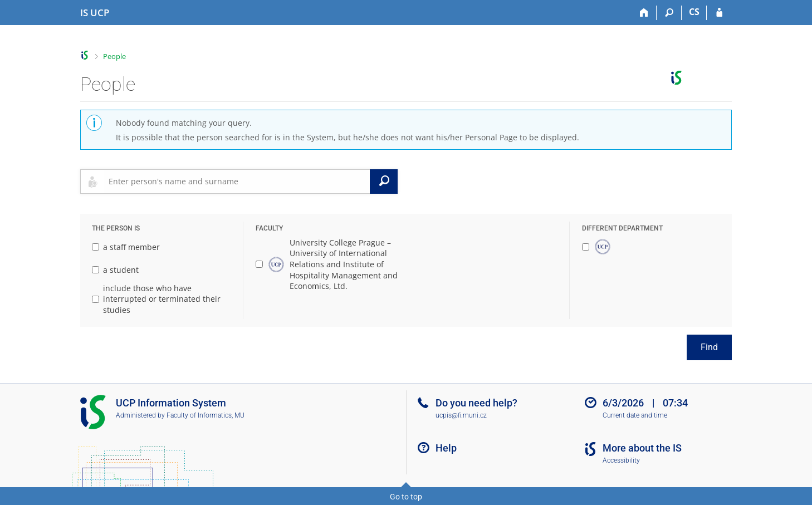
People (114, 56)
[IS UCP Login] (719, 13)
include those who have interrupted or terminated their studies (156, 299)
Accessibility (621, 460)
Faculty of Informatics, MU (206, 415)
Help (446, 448)
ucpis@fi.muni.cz (461, 415)
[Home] (644, 13)
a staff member (126, 247)
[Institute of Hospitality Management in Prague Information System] (95, 13)
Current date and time (635, 415)
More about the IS (642, 448)
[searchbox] (237, 182)
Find (709, 347)
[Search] (669, 13)
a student (115, 270)
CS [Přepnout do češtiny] (694, 12)
